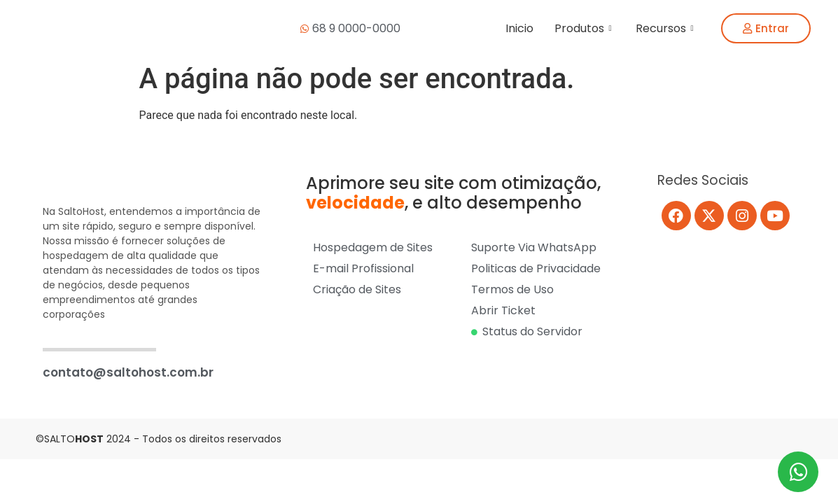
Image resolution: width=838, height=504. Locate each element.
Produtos (585, 28)
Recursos (666, 28)
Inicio (519, 28)
